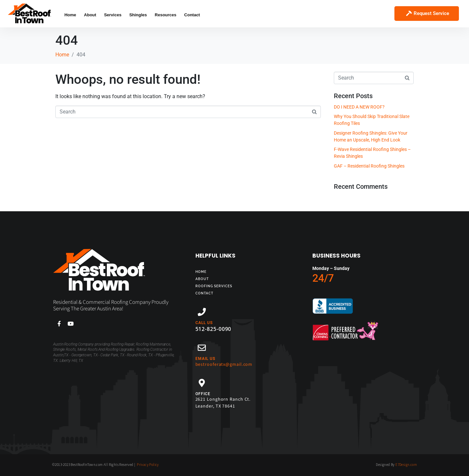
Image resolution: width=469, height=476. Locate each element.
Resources (165, 15)
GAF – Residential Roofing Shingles (369, 166)
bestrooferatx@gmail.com (224, 364)
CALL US (204, 323)
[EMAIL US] (202, 348)
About (90, 15)
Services (113, 15)
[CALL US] (202, 312)
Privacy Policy (148, 465)
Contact (192, 15)
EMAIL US (205, 359)
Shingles (138, 15)
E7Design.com (406, 465)
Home (70, 15)
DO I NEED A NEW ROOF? (359, 107)
